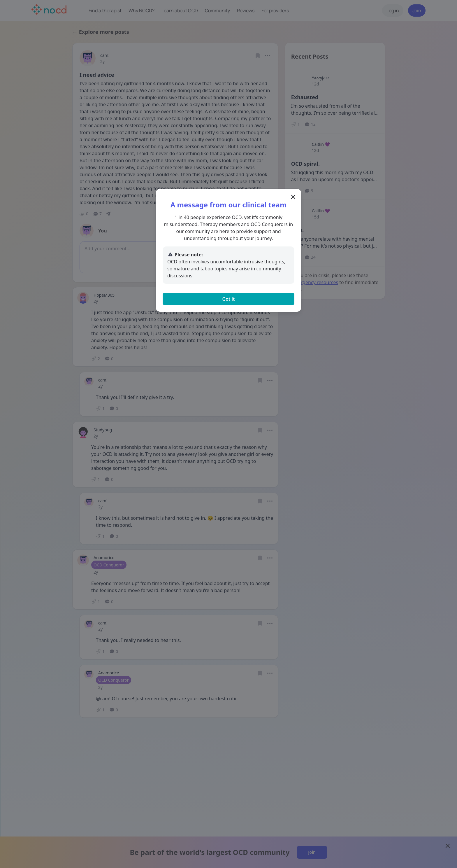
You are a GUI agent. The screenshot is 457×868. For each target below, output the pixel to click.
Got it (228, 299)
